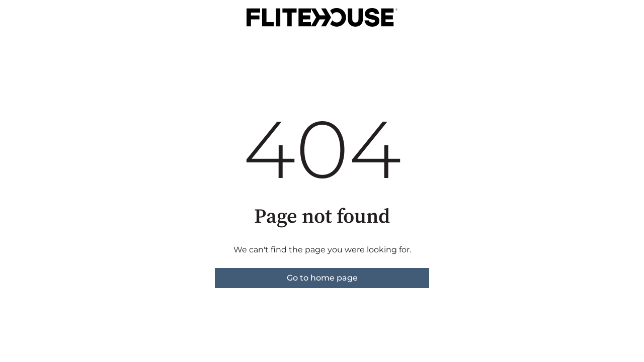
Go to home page (322, 278)
